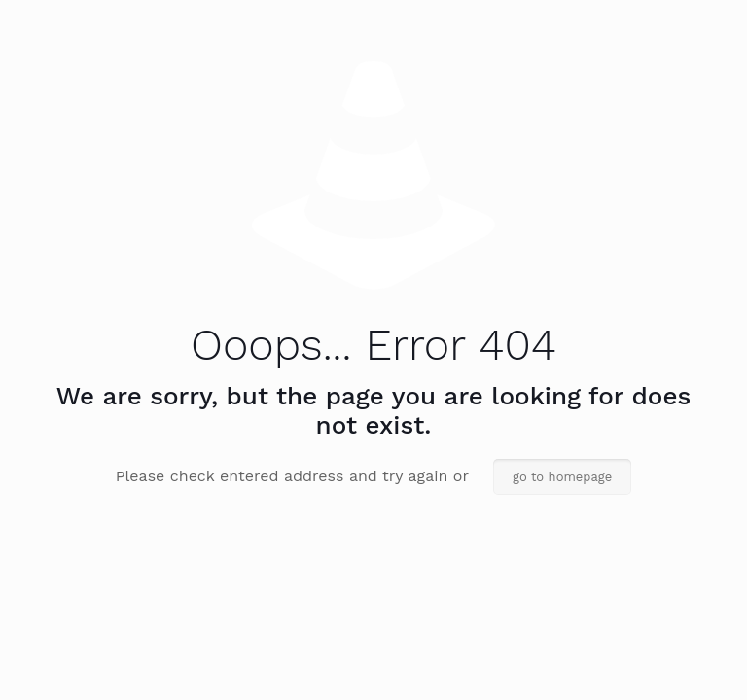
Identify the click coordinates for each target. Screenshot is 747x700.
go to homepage (562, 477)
